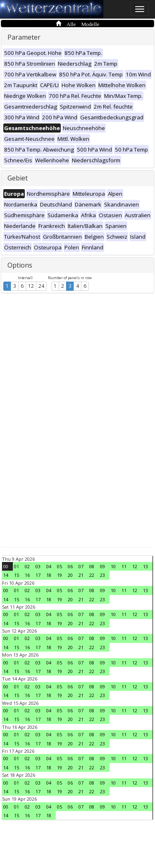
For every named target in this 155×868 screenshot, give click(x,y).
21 (81, 575)
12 (31, 286)
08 (92, 566)
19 (60, 575)
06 (70, 566)
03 (38, 566)
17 (38, 575)
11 (124, 566)
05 (60, 566)
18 (49, 575)
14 (6, 575)
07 (81, 566)
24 (41, 286)
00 (6, 566)
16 (27, 575)
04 (49, 566)
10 (113, 566)
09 (103, 566)
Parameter (24, 37)
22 (92, 575)
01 (17, 566)
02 (27, 566)
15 (17, 575)
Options (20, 265)
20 (70, 575)
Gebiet (18, 178)
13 (145, 566)
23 (103, 575)
